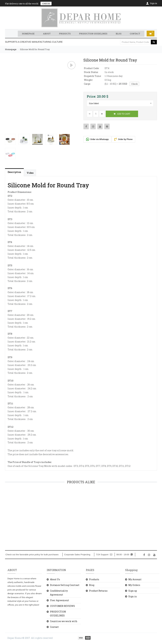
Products (94, 579)
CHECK (46, 4)
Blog (92, 585)
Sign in (133, 596)
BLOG (119, 34)
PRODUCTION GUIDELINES (93, 34)
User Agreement (59, 600)
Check (135, 84)
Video (30, 173)
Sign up (133, 591)
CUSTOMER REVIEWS (62, 606)
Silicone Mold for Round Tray (35, 49)
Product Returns (98, 591)
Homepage (11, 49)
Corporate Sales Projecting (77, 554)
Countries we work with (64, 621)
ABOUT (47, 34)
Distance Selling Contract (65, 585)
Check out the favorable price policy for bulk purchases (32, 554)
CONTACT (135, 34)
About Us (55, 579)
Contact (54, 627)
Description (14, 172)
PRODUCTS (65, 34)
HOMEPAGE (28, 34)
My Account (135, 579)
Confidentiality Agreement (59, 592)
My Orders (134, 585)
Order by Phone (123, 139)
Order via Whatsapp (97, 139)
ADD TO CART (122, 114)
